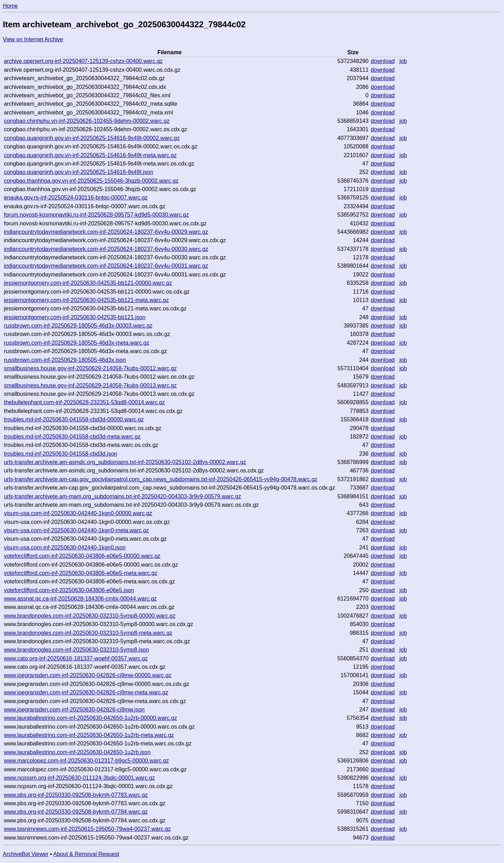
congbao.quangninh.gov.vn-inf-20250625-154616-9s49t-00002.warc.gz (92, 138)
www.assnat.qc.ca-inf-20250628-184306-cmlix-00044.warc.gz (80, 599)
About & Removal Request (86, 854)
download (383, 61)
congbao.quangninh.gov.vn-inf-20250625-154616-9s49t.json (79, 172)
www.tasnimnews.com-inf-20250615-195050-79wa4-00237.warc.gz (87, 829)
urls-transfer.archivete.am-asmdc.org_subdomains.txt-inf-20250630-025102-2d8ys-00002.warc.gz (125, 462)
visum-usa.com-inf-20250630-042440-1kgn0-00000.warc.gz (78, 513)
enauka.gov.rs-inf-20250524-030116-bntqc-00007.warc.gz (76, 198)
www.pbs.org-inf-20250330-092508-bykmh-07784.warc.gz (76, 812)
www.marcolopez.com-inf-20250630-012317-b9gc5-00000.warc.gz (86, 761)
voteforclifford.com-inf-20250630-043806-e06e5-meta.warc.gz (80, 573)
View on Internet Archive (33, 39)
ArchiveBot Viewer (26, 854)
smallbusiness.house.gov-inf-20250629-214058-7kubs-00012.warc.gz (90, 368)
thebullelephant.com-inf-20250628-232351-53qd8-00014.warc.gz (84, 402)
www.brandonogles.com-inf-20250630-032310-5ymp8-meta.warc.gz (88, 633)
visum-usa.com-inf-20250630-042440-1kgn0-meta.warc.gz (76, 530)
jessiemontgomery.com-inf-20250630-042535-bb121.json (75, 317)
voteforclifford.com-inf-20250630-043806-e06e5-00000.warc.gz (82, 556)
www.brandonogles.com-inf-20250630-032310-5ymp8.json (76, 650)
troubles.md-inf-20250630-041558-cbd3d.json (61, 454)
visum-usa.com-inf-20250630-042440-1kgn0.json (65, 548)
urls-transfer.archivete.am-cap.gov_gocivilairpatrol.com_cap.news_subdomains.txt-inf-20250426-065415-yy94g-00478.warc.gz (161, 479)
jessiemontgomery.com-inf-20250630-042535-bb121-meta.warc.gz (86, 300)
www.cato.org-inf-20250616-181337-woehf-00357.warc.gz (76, 658)
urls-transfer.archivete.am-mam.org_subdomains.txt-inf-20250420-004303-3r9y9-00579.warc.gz (122, 496)
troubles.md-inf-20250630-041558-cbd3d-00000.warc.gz (74, 419)
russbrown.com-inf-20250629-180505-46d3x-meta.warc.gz (76, 343)
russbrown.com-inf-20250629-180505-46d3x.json (65, 360)
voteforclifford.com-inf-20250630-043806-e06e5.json (69, 590)
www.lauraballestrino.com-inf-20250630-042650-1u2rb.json (77, 752)
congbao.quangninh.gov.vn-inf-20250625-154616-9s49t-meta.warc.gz (90, 155)
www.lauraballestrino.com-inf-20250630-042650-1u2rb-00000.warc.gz (90, 718)
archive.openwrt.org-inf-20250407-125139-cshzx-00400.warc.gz (83, 61)
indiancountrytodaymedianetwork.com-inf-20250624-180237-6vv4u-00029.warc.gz (106, 232)
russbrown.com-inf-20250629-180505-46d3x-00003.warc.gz (78, 326)
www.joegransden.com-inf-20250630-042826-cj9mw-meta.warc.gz (86, 692)
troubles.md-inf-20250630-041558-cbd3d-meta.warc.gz (72, 437)
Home (10, 6)
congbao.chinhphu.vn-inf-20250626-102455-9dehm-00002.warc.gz (87, 121)
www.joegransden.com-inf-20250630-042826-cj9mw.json (74, 710)
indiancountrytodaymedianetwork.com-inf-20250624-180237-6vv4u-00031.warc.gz (106, 266)
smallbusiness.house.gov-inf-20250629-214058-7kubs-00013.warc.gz (90, 385)
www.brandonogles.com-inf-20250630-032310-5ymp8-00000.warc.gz (90, 616)
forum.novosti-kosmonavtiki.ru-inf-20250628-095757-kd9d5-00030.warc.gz (96, 215)
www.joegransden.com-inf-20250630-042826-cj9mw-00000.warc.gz (87, 675)
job (403, 61)
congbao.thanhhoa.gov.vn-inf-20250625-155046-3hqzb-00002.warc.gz (91, 181)
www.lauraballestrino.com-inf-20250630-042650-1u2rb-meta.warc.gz (89, 735)
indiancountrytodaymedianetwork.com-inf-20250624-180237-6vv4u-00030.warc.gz (106, 249)
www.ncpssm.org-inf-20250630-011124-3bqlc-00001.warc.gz (79, 778)
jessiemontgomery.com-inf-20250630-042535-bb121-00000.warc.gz (88, 283)
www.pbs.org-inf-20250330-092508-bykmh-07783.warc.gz (76, 795)
